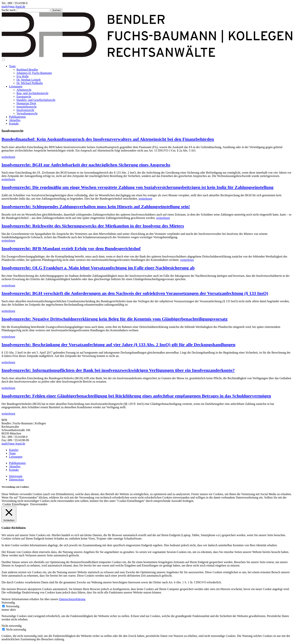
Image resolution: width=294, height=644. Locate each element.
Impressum (16, 476)
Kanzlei (14, 450)
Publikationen (17, 117)
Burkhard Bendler (27, 70)
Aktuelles (15, 120)
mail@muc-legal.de (13, 6)
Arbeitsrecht (24, 90)
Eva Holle (22, 76)
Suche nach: (9, 10)
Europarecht (24, 97)
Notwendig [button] (8, 603)
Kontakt (14, 124)
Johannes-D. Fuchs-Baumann (34, 73)
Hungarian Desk (26, 103)
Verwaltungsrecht (27, 113)
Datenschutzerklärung (72, 599)
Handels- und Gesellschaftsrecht (36, 100)
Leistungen (16, 86)
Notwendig (13, 606)
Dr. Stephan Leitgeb (28, 80)
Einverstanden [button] (39, 504)
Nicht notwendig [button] (12, 626)
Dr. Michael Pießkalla (30, 83)
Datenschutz (16, 479)
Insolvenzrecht (25, 110)
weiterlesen (8, 157)
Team (12, 66)
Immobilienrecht (27, 107)
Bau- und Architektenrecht (32, 93)
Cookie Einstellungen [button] (15, 504)
